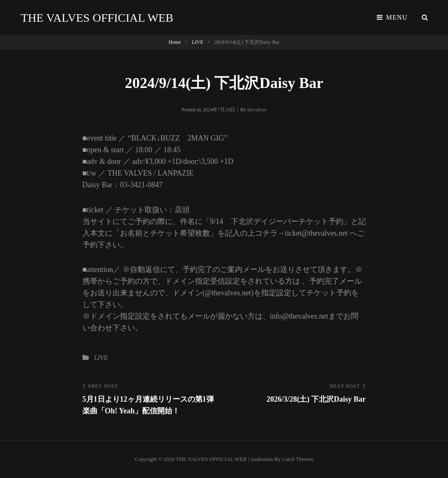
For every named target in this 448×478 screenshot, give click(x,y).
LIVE (198, 42)
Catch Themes (298, 459)
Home (174, 42)
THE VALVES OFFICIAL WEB (97, 18)
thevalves (257, 110)
